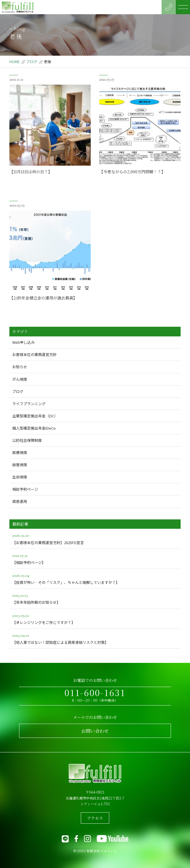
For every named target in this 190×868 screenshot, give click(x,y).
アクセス (95, 818)
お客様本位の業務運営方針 (34, 354)
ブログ (32, 62)
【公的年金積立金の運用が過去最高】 (43, 298)
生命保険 (20, 477)
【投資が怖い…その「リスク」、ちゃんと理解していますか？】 (95, 578)
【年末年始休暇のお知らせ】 (95, 598)
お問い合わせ (95, 731)
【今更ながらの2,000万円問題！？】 (132, 172)
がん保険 (20, 379)
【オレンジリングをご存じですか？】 (95, 618)
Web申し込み (23, 342)
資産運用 (20, 501)
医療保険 (20, 452)
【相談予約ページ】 (95, 558)
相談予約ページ (25, 489)
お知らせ (20, 367)
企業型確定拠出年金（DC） (35, 416)
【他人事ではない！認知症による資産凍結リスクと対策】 (95, 638)
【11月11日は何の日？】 (31, 172)
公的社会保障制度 (27, 440)
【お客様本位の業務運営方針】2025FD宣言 (95, 538)
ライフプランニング (29, 404)
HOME (15, 62)
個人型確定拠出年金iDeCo (34, 428)
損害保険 (20, 465)
